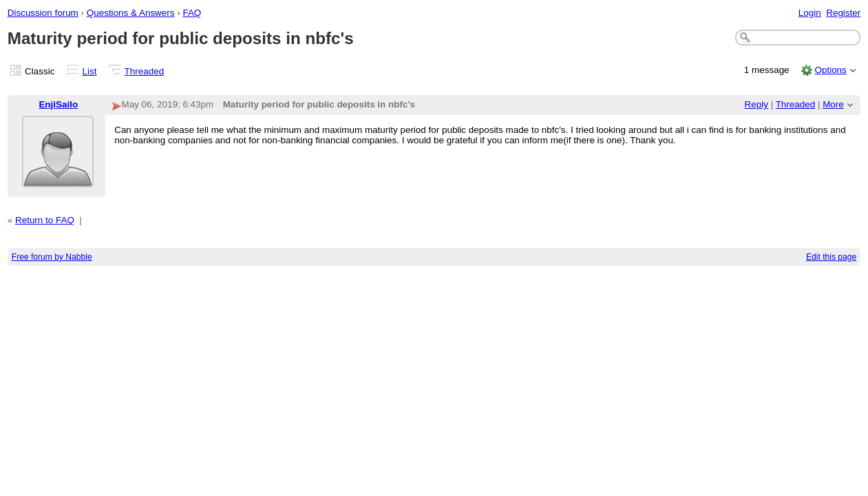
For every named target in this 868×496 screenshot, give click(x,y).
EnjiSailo (58, 104)
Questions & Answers (131, 13)
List (90, 71)
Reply (756, 104)
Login (810, 13)
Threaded (145, 71)
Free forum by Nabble (52, 257)
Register (843, 13)
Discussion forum (43, 13)
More (833, 104)
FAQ (192, 13)
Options (830, 70)
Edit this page (831, 257)
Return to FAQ (45, 220)
